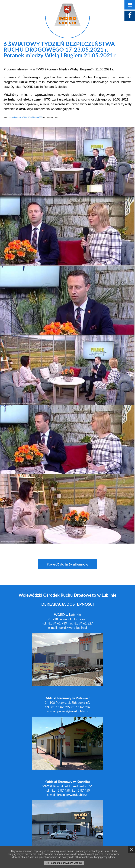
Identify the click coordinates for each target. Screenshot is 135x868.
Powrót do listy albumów (67, 564)
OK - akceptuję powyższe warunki (64, 863)
